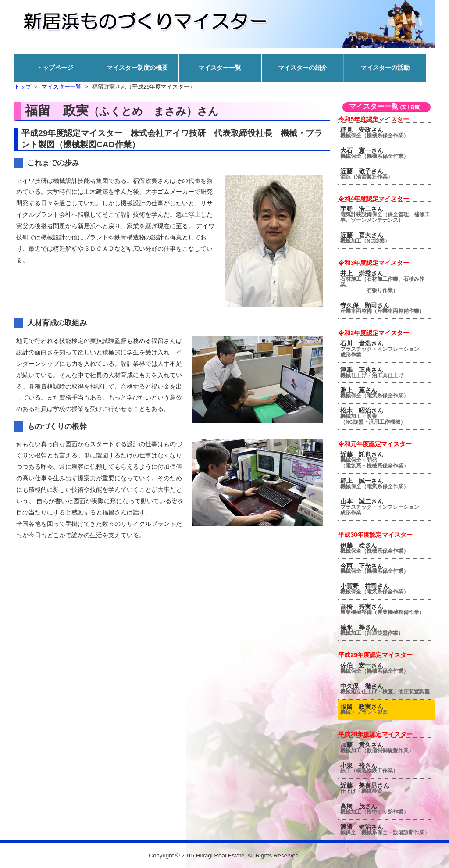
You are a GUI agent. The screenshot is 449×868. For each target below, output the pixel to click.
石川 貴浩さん (388, 349)
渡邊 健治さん (388, 829)
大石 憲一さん (388, 153)
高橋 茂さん (388, 809)
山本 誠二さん (388, 507)
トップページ (55, 68)
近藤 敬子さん (388, 174)
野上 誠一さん (388, 483)
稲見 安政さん (388, 132)
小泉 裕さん (388, 768)
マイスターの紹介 (303, 68)
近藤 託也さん (388, 460)
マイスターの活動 (385, 68)
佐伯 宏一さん (388, 668)
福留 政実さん (388, 709)
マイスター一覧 (220, 68)
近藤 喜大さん (388, 238)
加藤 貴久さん (388, 747)
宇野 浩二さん (388, 214)
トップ (23, 87)
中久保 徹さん (388, 689)
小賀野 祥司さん (388, 589)
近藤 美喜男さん (388, 788)
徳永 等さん (388, 630)
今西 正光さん (388, 568)
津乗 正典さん (388, 372)
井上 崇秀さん (388, 282)
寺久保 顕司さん (388, 308)
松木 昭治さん (388, 416)
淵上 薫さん (388, 393)
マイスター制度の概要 (137, 68)
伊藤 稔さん (388, 548)
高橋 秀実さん (388, 609)
